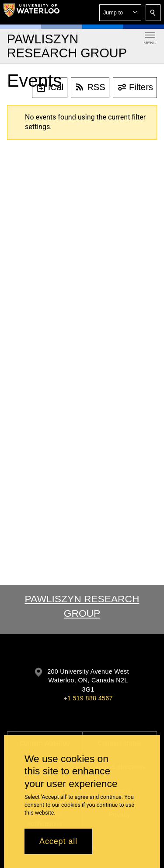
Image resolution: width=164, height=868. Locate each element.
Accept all (58, 841)
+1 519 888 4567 (88, 698)
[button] (120, 13)
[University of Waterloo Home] (31, 12)
